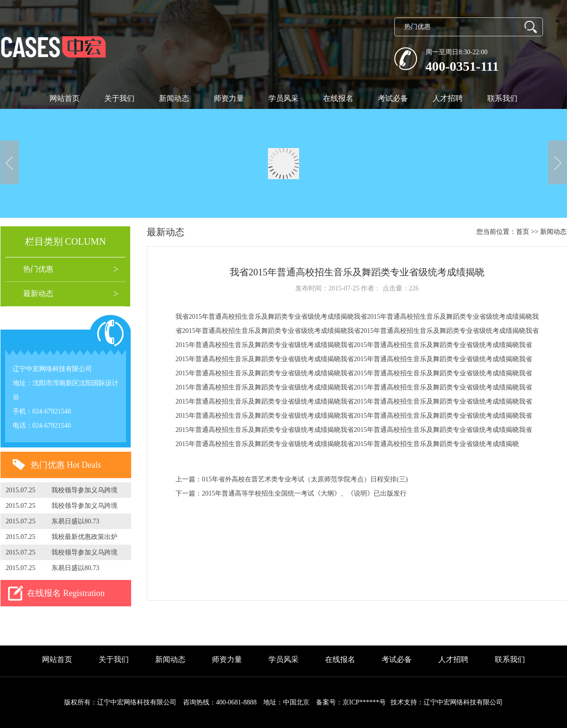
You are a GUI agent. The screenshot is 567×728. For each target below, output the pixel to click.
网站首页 (65, 98)
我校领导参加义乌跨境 (84, 490)
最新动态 (38, 294)
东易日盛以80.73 (75, 521)
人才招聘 (448, 98)
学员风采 (283, 98)
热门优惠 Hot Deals (66, 465)
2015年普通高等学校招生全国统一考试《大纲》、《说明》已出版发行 (304, 493)
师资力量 (229, 98)
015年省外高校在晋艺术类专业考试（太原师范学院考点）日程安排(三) (305, 479)
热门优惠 (38, 269)
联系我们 (502, 98)
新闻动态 (174, 98)
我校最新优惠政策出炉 (84, 537)
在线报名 (338, 98)
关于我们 (119, 98)
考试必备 (393, 98)
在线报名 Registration (66, 593)
